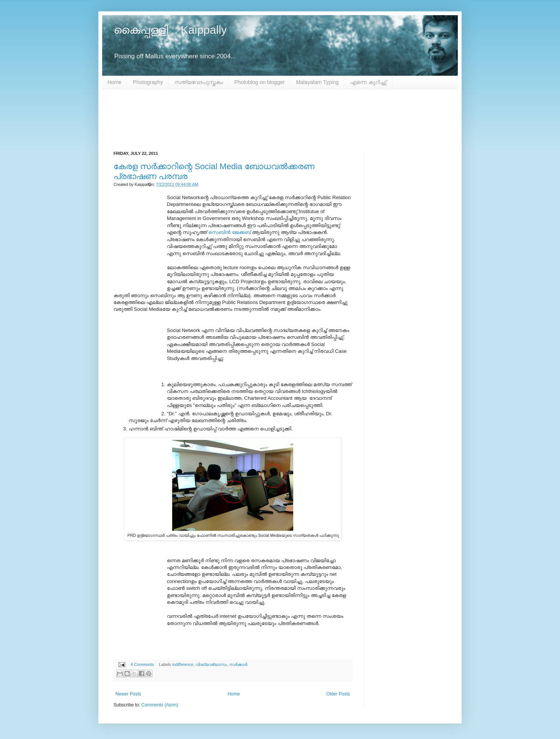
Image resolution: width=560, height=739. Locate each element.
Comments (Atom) (159, 705)
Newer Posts (128, 694)
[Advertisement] (280, 120)
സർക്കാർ (238, 664)
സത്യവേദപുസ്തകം (199, 82)
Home (114, 82)
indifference (183, 664)
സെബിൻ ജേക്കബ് (230, 232)
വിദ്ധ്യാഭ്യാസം (211, 664)
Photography (148, 82)
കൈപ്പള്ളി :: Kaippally (170, 30)
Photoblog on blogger (259, 82)
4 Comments (142, 664)
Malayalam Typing (317, 82)
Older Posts (338, 694)
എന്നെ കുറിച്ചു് (368, 82)
